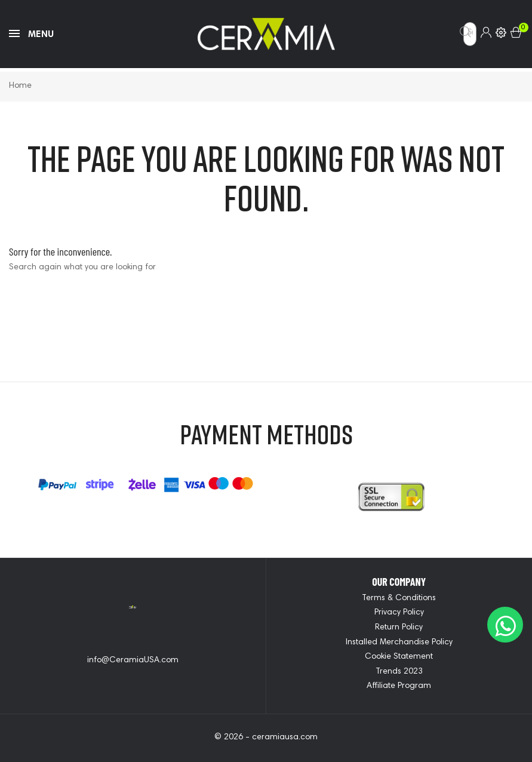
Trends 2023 (399, 672)
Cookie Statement (399, 657)
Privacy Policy (399, 613)
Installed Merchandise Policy (399, 643)
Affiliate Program (399, 686)
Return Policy (399, 628)
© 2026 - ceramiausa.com (266, 738)
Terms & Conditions (399, 598)
